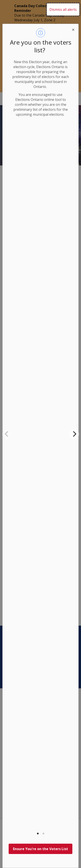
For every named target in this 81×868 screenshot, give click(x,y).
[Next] (74, 434)
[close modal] (73, 29)
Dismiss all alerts (63, 9)
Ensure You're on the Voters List (40, 849)
